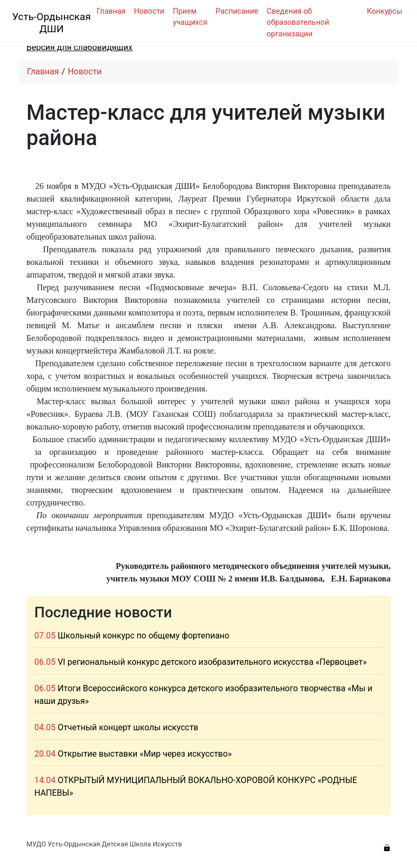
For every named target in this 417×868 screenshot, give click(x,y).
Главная (111, 11)
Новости (149, 11)
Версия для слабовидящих (79, 47)
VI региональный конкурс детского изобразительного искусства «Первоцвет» (212, 662)
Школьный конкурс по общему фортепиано (143, 636)
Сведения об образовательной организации (298, 23)
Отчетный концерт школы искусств (128, 727)
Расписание (237, 11)
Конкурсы (385, 11)
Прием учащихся (190, 17)
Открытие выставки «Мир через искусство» (145, 754)
